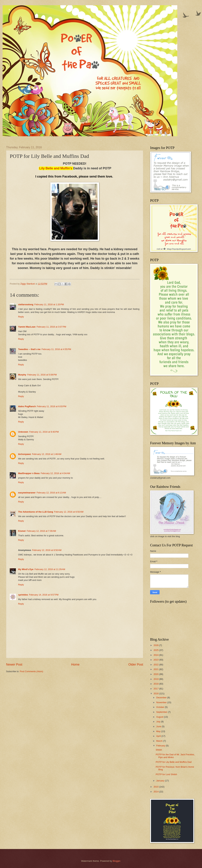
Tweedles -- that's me (29, 349)
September (162, 712)
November (162, 702)
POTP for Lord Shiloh (166, 774)
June (159, 726)
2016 (156, 694)
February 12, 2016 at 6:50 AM (69, 512)
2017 (156, 689)
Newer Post (14, 665)
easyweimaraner (27, 493)
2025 (156, 650)
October (160, 707)
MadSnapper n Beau (29, 473)
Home (75, 665)
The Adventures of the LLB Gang (36, 512)
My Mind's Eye (26, 569)
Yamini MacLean (27, 327)
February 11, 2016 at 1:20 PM (49, 304)
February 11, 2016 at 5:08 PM (42, 375)
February (161, 746)
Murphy (22, 375)
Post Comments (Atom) (32, 671)
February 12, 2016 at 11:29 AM (50, 569)
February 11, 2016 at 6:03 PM (52, 406)
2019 (156, 679)
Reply (21, 317)
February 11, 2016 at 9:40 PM (44, 432)
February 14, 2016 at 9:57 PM (44, 595)
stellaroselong (26, 304)
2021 (156, 669)
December (162, 698)
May (159, 731)
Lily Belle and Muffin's (56, 168)
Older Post (136, 665)
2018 (156, 684)
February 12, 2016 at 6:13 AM (51, 493)
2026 (156, 645)
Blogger (116, 861)
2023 (156, 660)
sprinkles (23, 595)
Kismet (22, 531)
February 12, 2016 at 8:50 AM (47, 550)
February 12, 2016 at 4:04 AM (55, 473)
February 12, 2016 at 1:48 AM (47, 454)
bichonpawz (25, 454)
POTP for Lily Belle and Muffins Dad (174, 762)
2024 (156, 655)
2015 (156, 787)
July (158, 722)
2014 (156, 792)
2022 (156, 665)
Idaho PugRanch (27, 406)
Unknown (23, 432)
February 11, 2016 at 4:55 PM (56, 349)
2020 (156, 674)
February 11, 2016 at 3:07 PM (51, 327)
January (160, 781)
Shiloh (159, 750)
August (160, 717)
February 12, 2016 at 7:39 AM (41, 531)
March (160, 741)
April (159, 736)
